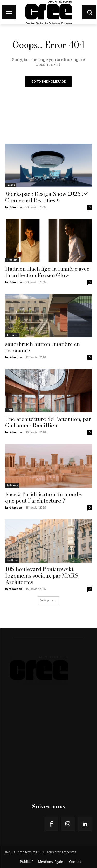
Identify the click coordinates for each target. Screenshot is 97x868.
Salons (11, 185)
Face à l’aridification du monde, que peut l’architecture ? (44, 497)
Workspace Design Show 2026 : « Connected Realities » (47, 197)
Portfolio (12, 560)
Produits (12, 260)
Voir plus (48, 600)
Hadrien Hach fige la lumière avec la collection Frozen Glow (47, 272)
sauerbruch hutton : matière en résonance (43, 347)
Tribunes (12, 485)
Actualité (12, 335)
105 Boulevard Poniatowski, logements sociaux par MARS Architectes (42, 575)
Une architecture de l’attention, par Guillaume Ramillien (48, 422)
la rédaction (14, 207)
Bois (9, 410)
